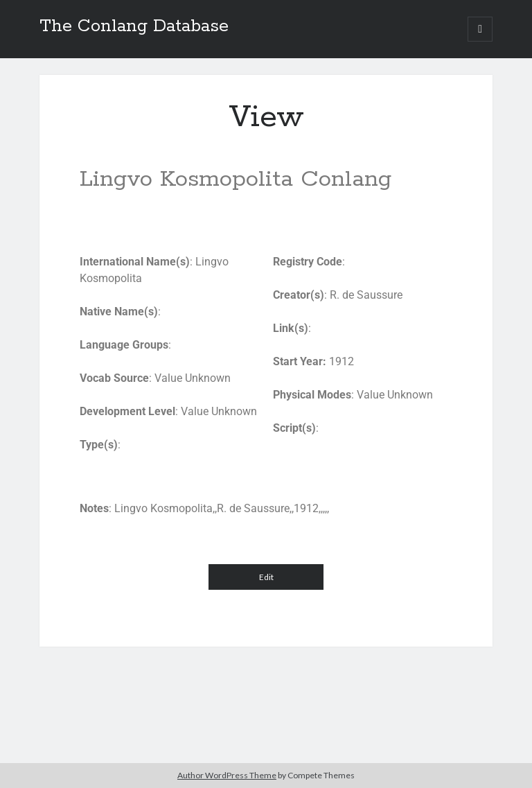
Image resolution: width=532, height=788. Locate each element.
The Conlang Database (134, 26)
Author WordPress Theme (227, 775)
